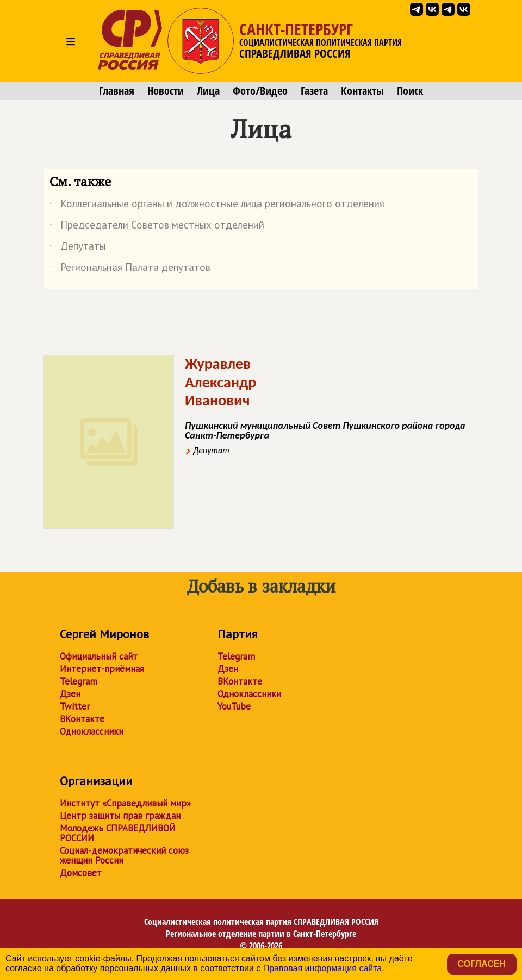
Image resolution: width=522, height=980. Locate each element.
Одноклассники (92, 731)
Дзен (70, 694)
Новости (166, 91)
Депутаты (78, 248)
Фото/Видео (260, 91)
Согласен (482, 964)
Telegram (79, 681)
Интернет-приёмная (102, 669)
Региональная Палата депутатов (130, 269)
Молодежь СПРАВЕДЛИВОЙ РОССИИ (118, 833)
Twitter (75, 706)
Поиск (410, 91)
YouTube (234, 706)
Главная (117, 91)
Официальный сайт (99, 656)
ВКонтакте (82, 719)
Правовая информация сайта (323, 968)
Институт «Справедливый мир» (125, 803)
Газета (314, 91)
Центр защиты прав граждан (120, 816)
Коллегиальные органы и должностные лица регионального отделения (217, 206)
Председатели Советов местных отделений (157, 227)
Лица (208, 91)
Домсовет (81, 873)
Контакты (362, 91)
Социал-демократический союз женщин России (124, 855)
